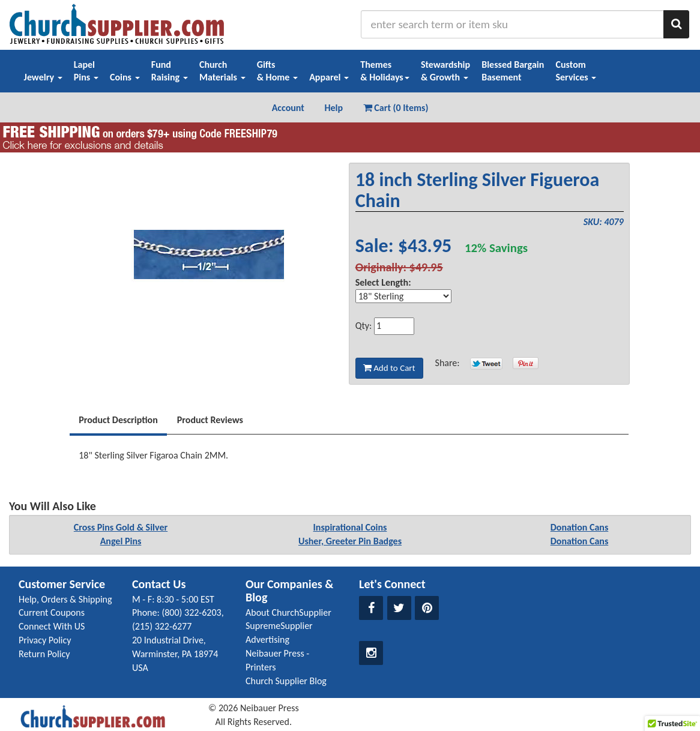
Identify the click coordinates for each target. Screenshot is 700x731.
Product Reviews (210, 420)
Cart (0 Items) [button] (396, 108)
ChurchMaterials (222, 71)
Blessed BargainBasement (513, 71)
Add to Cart (389, 368)
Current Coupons (52, 612)
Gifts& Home (277, 71)
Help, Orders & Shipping (65, 599)
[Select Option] (403, 296)
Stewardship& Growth (445, 71)
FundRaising (170, 71)
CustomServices (576, 71)
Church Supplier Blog (286, 681)
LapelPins (86, 71)
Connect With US (52, 626)
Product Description (118, 420)
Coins (125, 77)
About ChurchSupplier (288, 612)
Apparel (329, 77)
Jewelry (43, 77)
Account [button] (288, 108)
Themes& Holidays (385, 71)
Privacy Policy (45, 640)
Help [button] (333, 108)
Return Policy (44, 654)
